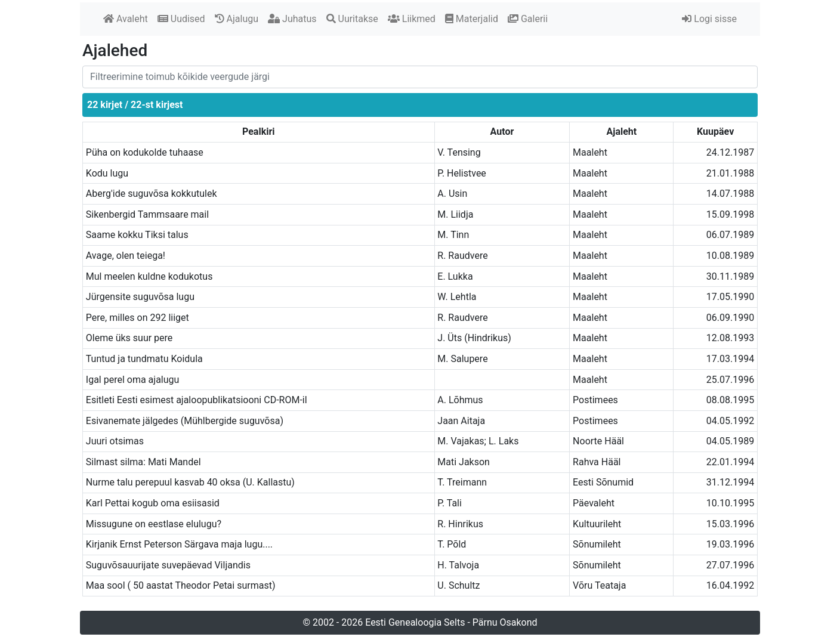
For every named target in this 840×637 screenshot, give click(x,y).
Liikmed (412, 19)
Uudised (181, 19)
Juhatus (292, 19)
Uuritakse (352, 19)
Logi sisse (709, 19)
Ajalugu (237, 19)
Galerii (528, 19)
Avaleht (126, 19)
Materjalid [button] (472, 19)
